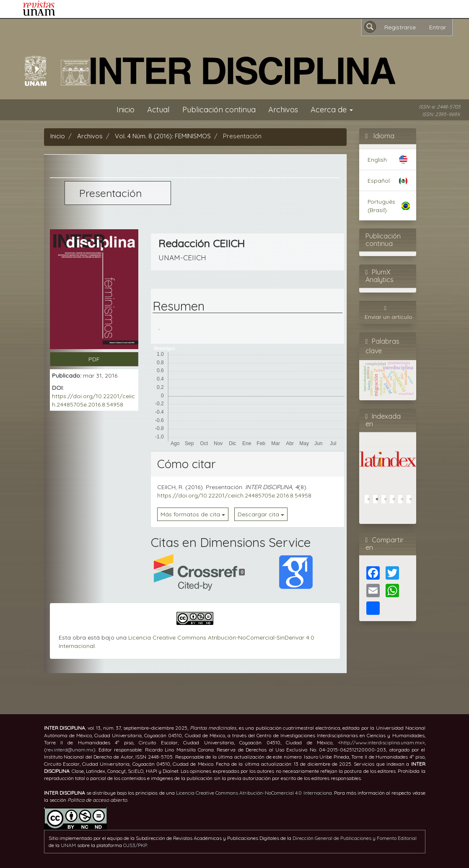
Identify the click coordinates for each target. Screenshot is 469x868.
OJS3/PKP (135, 845)
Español (379, 180)
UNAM (68, 845)
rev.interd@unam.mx (70, 750)
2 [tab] (379, 501)
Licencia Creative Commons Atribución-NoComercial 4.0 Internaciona (254, 793)
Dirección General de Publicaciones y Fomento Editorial (355, 838)
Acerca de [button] (332, 110)
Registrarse (400, 27)
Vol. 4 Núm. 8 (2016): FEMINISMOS (163, 136)
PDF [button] (94, 359)
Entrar (438, 27)
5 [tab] (404, 501)
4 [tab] (396, 501)
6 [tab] (413, 501)
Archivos (283, 110)
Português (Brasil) (381, 205)
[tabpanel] (388, 458)
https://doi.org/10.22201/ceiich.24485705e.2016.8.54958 (234, 495)
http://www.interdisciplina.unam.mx (381, 742)
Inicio (126, 110)
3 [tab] (388, 501)
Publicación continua (219, 110)
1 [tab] (371, 501)
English (377, 159)
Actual (158, 110)
